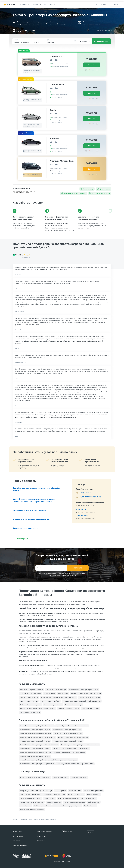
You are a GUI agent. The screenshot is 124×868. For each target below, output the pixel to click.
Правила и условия (65, 861)
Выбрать (92, 65)
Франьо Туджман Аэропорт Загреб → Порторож (36, 752)
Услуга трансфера (18, 836)
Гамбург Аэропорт (94, 802)
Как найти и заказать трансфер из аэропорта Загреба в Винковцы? (37, 489)
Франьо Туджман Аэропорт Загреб (39, 820)
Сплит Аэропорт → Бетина (53, 705)
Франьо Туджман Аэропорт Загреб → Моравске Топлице (80, 745)
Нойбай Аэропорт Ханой (42, 806)
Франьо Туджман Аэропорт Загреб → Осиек (83, 690)
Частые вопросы (17, 841)
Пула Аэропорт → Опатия (90, 709)
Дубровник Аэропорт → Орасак (68, 709)
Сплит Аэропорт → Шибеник (50, 701)
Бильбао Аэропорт (93, 794)
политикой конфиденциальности (67, 575)
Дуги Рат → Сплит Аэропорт (29, 697)
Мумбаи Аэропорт (90, 806)
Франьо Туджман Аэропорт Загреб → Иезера (35, 741)
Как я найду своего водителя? (26, 528)
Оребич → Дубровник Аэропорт (30, 705)
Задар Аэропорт (50, 798)
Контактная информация (20, 845)
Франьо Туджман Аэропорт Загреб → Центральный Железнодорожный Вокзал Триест (48, 760)
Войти (116, 4)
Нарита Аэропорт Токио (76, 794)
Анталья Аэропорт (75, 791)
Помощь (104, 4)
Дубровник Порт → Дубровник (30, 712)
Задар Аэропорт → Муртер (29, 701)
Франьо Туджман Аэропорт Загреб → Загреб (68, 741)
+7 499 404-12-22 (82, 516)
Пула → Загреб (63, 693)
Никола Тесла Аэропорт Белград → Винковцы (35, 777)
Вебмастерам (41, 841)
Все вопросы (22, 539)
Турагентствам (42, 836)
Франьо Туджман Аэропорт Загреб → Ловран (35, 749)
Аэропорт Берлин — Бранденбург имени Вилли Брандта (77, 798)
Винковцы (53, 820)
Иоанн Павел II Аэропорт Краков (54, 794)
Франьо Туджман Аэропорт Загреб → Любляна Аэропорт (82, 701)
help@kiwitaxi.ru (85, 493)
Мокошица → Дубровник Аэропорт (31, 690)
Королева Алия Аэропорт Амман (31, 798)
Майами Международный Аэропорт (32, 802)
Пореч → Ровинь (50, 693)
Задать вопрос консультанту (90, 497)
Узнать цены (101, 41)
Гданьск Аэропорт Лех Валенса (74, 802)
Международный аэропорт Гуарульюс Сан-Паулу (36, 791)
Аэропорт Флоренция (54, 802)
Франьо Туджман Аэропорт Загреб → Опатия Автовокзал (39, 745)
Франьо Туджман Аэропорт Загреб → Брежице (35, 733)
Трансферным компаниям (45, 831)
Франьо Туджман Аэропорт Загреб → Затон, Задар (37, 726)
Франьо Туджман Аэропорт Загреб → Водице (35, 730)
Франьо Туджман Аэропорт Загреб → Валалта (35, 756)
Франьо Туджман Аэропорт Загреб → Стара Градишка (71, 749)
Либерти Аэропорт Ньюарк (93, 791)
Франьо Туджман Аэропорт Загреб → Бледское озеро (37, 737)
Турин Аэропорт (61, 791)
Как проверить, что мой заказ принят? (29, 510)
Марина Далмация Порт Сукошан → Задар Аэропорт (37, 709)
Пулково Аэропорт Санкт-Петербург (32, 810)
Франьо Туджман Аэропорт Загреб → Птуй (67, 730)
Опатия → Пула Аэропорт (73, 705)
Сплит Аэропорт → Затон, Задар (30, 693)
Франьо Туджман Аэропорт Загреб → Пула (68, 733)
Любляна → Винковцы (61, 777)
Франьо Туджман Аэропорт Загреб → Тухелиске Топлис (75, 764)
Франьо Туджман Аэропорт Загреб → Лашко (73, 737)
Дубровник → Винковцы (79, 777)
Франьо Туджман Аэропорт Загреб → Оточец (70, 752)
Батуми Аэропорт (25, 806)
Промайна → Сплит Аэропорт (56, 690)
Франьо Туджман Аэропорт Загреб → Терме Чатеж (37, 764)
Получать (78, 568)
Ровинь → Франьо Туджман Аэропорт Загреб (86, 693)
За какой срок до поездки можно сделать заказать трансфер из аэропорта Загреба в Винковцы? (35, 500)
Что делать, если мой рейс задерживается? (31, 519)
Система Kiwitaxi (17, 831)
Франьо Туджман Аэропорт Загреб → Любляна (72, 726)
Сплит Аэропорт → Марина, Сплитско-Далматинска (59, 697)
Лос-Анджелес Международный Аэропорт (67, 806)
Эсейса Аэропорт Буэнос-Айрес (30, 794)
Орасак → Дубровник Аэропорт (89, 697)
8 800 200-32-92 (81, 510)
